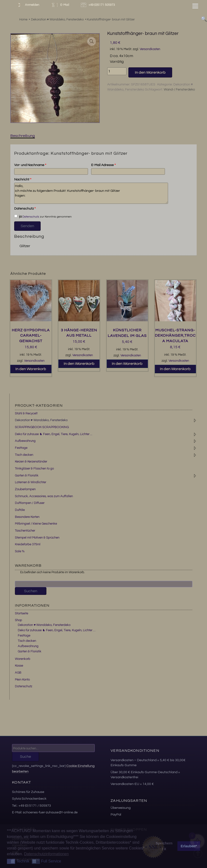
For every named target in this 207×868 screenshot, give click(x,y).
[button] (92, 41)
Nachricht (23, 180)
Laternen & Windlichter (31, 482)
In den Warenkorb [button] (31, 369)
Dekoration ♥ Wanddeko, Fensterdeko (41, 420)
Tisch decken (24, 455)
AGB (18, 673)
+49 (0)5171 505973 (98, 5)
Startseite (22, 613)
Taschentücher (25, 531)
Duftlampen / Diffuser (30, 503)
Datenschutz (25, 209)
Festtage (21, 448)
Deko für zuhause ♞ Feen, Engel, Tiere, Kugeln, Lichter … (57, 630)
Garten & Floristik (27, 476)
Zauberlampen (25, 489)
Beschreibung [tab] (23, 136)
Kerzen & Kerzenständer (31, 462)
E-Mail (60, 5)
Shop (19, 620)
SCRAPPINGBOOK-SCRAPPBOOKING (42, 427)
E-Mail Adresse (103, 165)
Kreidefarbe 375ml (28, 544)
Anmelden (28, 5)
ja (18, 216)
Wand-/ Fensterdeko (179, 90)
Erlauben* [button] (189, 846)
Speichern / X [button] (164, 846)
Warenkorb (23, 659)
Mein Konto (22, 680)
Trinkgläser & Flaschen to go (34, 469)
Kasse (19, 666)
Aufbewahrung (25, 441)
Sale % (20, 551)
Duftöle (20, 510)
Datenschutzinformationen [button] (46, 854)
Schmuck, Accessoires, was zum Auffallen (44, 496)
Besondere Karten (27, 517)
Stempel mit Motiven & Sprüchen (37, 538)
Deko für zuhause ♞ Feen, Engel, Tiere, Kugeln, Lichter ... (54, 434)
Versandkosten (150, 49)
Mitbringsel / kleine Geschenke (36, 524)
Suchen (31, 591)
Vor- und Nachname (30, 165)
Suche (25, 757)
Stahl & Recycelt (26, 413)
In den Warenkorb (150, 72)
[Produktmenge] (117, 71)
